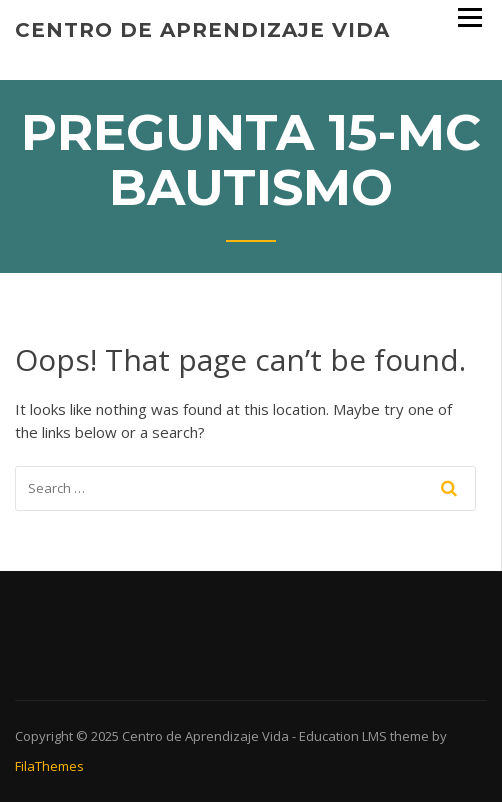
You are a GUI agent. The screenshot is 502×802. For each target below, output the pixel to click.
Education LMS (343, 736)
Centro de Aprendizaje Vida (202, 30)
